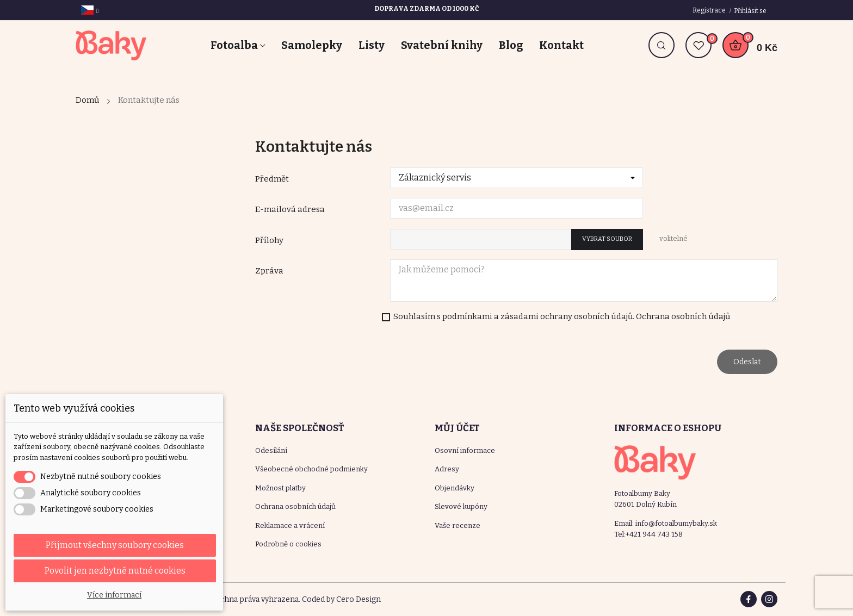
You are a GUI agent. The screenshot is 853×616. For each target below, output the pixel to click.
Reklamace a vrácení (290, 525)
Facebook (749, 599)
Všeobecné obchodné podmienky (311, 469)
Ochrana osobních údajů (295, 506)
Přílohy (269, 240)
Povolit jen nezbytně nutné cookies (115, 571)
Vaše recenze (458, 525)
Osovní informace (465, 450)
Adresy (447, 469)
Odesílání (271, 450)
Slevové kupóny (461, 506)
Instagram (769, 599)
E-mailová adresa (290, 209)
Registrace (710, 10)
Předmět (272, 179)
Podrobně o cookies (288, 544)
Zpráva (269, 271)
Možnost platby (280, 488)
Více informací (114, 595)
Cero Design (358, 599)
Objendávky (455, 488)
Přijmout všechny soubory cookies (115, 545)
